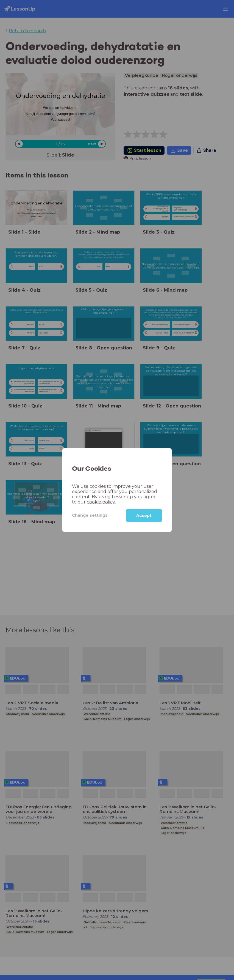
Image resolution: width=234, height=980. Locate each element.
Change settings (90, 515)
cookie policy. (101, 502)
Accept (144, 515)
